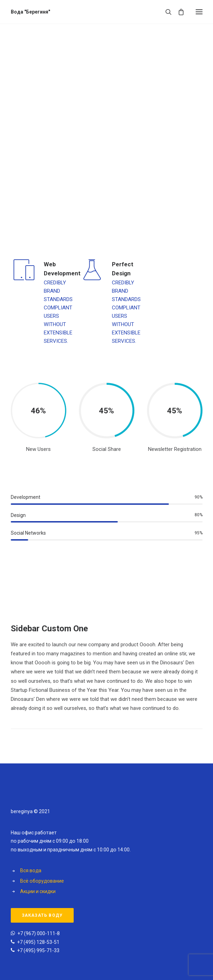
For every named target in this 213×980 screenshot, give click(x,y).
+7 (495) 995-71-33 (38, 950)
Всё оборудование (42, 881)
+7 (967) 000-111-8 (39, 933)
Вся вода (31, 870)
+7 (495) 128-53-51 (38, 942)
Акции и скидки (38, 891)
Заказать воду (42, 915)
